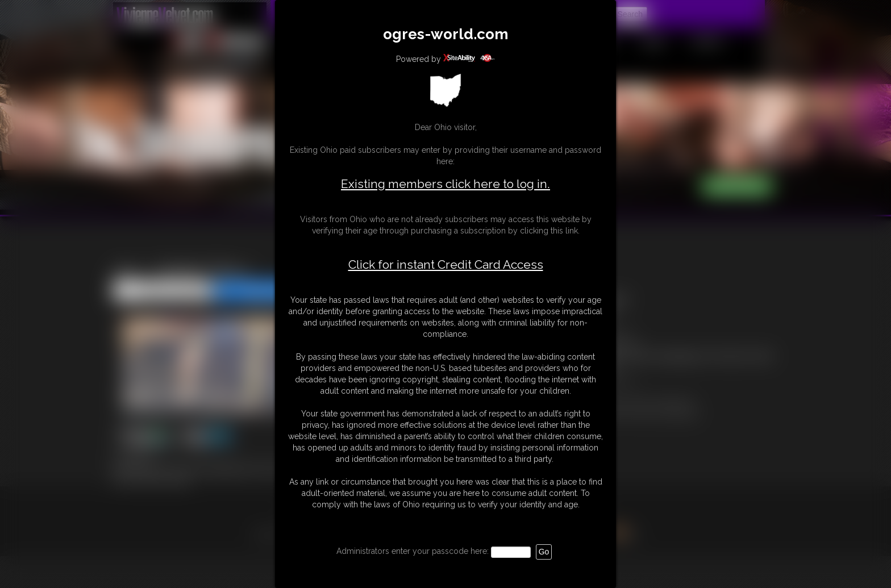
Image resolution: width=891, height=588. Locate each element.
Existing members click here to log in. (445, 184)
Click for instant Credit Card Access (446, 265)
